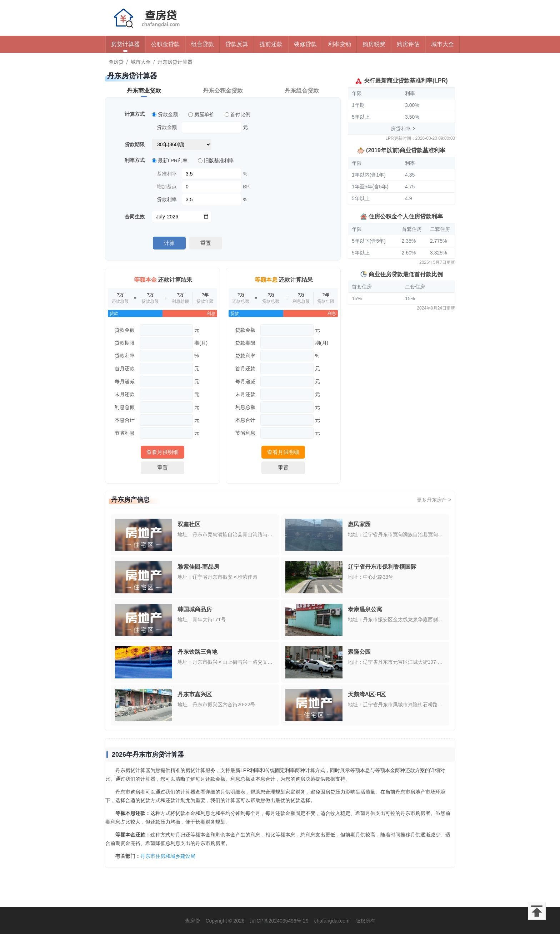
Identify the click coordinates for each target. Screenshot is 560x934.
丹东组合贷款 (302, 91)
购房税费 (374, 44)
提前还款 (271, 44)
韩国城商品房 (195, 609)
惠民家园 (359, 524)
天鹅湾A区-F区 (367, 694)
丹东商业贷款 (144, 91)
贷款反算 (237, 44)
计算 (169, 243)
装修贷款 (305, 44)
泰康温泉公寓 (365, 609)
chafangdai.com (332, 921)
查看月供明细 (162, 452)
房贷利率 (401, 129)
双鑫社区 (189, 524)
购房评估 (408, 44)
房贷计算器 (125, 44)
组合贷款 (202, 44)
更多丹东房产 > (434, 500)
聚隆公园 (359, 652)
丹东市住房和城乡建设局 (168, 856)
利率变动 (340, 44)
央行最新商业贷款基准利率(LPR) (406, 81)
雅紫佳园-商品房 (198, 567)
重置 (206, 243)
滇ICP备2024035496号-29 (279, 921)
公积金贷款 (165, 44)
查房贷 (116, 62)
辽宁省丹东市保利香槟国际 (382, 567)
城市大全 (442, 44)
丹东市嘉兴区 (195, 694)
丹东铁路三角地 (197, 652)
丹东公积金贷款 (223, 91)
